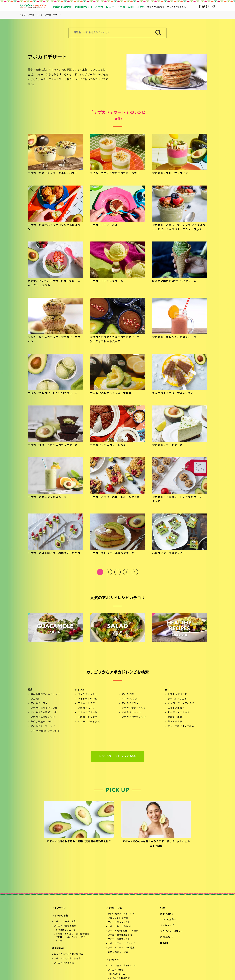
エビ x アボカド (176, 708)
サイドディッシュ (88, 699)
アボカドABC (113, 960)
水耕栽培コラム (117, 974)
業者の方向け (167, 914)
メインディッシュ (88, 694)
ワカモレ (35, 699)
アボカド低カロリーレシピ (45, 731)
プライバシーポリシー (172, 931)
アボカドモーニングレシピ (121, 944)
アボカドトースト (131, 713)
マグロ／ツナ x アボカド (181, 704)
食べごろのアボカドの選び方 (68, 954)
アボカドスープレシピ (43, 726)
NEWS (163, 908)
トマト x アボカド (177, 694)
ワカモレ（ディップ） (90, 722)
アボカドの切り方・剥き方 (67, 959)
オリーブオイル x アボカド (182, 726)
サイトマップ (167, 926)
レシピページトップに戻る (118, 756)
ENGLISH (164, 943)
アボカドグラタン (131, 704)
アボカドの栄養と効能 (65, 922)
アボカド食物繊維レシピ (44, 713)
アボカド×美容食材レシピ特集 (123, 931)
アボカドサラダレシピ (119, 922)
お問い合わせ (167, 937)
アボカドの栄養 (60, 916)
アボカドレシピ (114, 908)
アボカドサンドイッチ (134, 708)
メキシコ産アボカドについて (122, 966)
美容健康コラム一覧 (66, 930)
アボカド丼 (128, 694)
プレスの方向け (168, 920)
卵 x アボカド (175, 722)
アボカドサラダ (39, 704)
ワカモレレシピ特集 (118, 918)
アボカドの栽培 (116, 970)
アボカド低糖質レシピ (43, 717)
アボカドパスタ (130, 699)
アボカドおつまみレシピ (44, 708)
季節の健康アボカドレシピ (45, 694)
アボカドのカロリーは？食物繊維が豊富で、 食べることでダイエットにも (73, 937)
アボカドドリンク (88, 717)
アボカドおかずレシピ (134, 717)
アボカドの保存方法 (64, 963)
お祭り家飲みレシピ (42, 722)
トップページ (59, 908)
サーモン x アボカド (179, 713)
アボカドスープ (86, 708)
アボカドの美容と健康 (65, 926)
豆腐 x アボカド (176, 717)
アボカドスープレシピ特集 (121, 948)
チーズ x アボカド (177, 699)
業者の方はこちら (156, 7)
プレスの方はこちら (177, 7)
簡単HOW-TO (58, 949)
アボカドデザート (88, 713)
